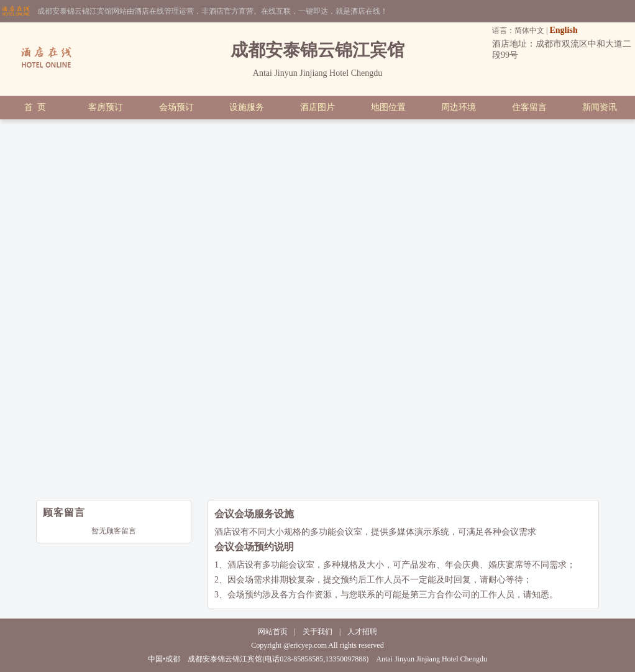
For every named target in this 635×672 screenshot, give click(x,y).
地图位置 (388, 107)
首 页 (35, 107)
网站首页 (273, 632)
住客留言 (529, 107)
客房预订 (106, 107)
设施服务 (247, 107)
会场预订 (176, 107)
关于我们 (317, 632)
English (563, 30)
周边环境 (459, 107)
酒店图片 (317, 107)
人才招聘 (362, 632)
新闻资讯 (600, 107)
